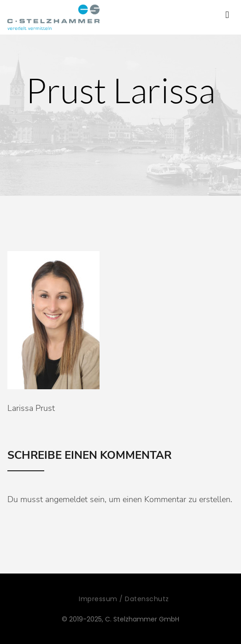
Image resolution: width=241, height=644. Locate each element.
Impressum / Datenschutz (124, 599)
